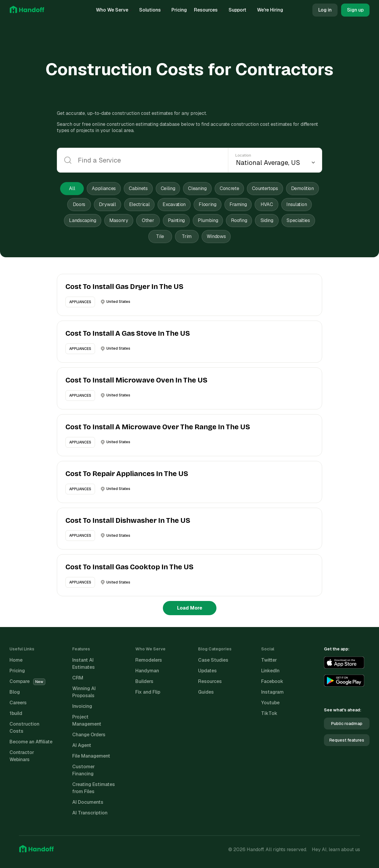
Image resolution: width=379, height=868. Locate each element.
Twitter (269, 660)
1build (16, 713)
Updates (207, 671)
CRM (78, 678)
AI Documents (88, 802)
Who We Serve (114, 10)
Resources (208, 10)
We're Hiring (270, 10)
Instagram (272, 692)
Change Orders (89, 735)
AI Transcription (90, 813)
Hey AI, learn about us (336, 849)
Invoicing (82, 706)
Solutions (152, 10)
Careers (18, 703)
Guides (206, 692)
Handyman (147, 671)
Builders (144, 681)
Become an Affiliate (31, 742)
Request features (347, 740)
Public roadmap (347, 724)
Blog (15, 692)
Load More (190, 608)
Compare (27, 681)
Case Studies (213, 660)
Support (239, 10)
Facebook (272, 681)
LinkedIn (270, 671)
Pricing (179, 10)
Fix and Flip (148, 692)
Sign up (355, 10)
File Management (91, 756)
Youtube (270, 703)
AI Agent (82, 745)
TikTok (269, 713)
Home (16, 660)
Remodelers (149, 660)
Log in (325, 10)
